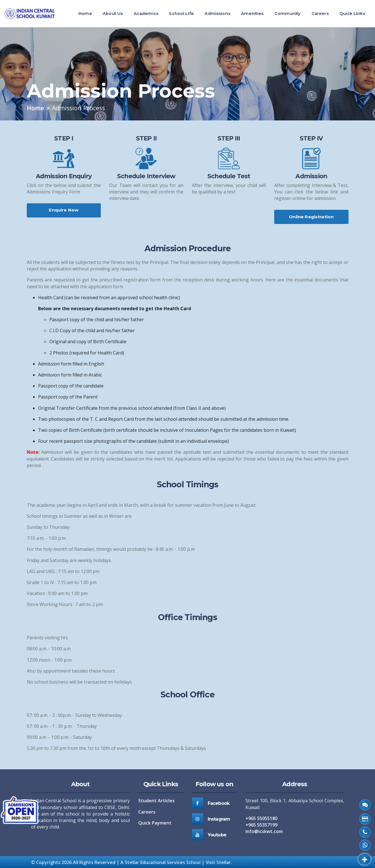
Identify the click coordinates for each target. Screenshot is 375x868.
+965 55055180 (261, 818)
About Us (113, 14)
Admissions (217, 14)
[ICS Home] (32, 14)
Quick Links (352, 14)
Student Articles (156, 801)
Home (85, 14)
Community (288, 14)
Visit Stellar (218, 862)
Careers (320, 14)
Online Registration (311, 217)
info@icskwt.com (264, 831)
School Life (181, 14)
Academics (146, 14)
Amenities (252, 14)
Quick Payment (155, 823)
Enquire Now (64, 210)
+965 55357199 (261, 825)
